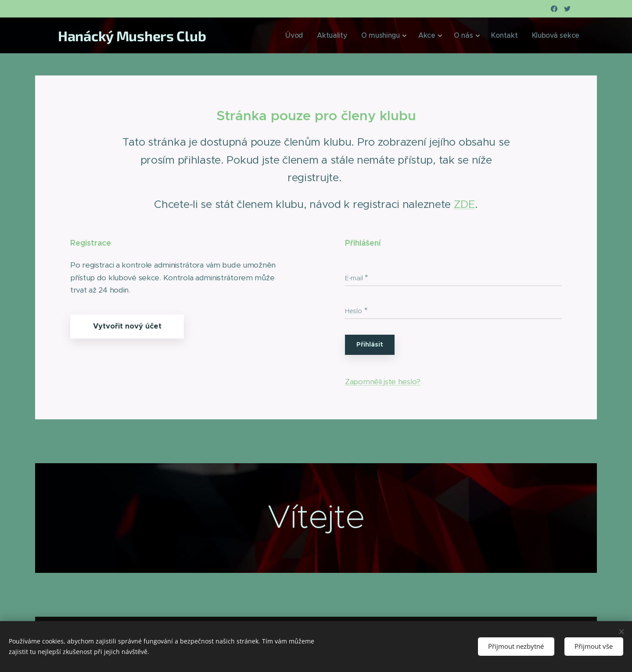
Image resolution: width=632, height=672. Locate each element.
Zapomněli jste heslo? (383, 382)
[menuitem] (323, 36)
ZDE (464, 204)
